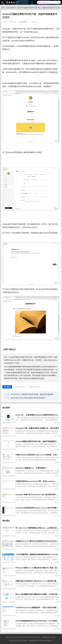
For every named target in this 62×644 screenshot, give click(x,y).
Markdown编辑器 (34, 387)
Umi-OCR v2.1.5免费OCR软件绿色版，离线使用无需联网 (32, 394)
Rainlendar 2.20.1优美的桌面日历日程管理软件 (28, 398)
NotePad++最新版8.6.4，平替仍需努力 (31, 468)
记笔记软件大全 (20, 387)
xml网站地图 (45, 637)
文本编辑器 (7, 387)
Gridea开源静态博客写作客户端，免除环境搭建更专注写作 (39, 8)
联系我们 (53, 637)
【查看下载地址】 (9, 349)
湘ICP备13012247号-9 (33, 637)
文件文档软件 (11, 8)
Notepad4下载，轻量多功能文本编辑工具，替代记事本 (37, 428)
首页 (3, 8)
